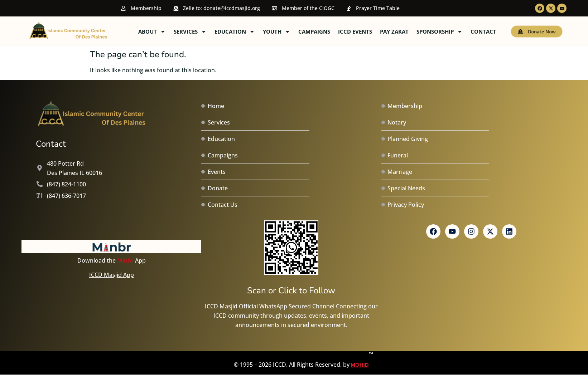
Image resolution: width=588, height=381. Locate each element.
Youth (330, 32)
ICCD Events (408, 31)
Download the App (112, 260)
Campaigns (368, 31)
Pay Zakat (448, 31)
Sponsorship (493, 32)
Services (244, 32)
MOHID (360, 359)
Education (288, 32)
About (205, 32)
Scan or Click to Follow (291, 290)
